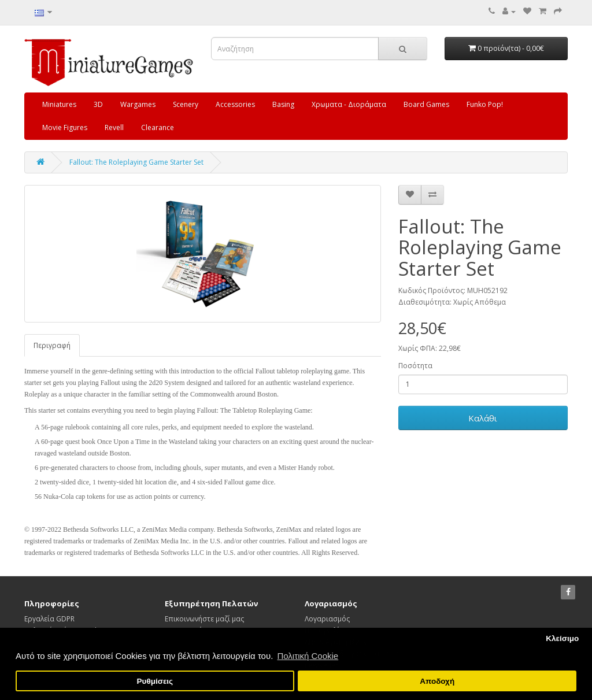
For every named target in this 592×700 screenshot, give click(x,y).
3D (98, 104)
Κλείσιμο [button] (562, 638)
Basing (283, 104)
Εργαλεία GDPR (49, 619)
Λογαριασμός (327, 619)
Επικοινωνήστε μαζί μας (204, 619)
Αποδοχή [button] (437, 681)
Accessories (235, 104)
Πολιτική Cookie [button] (308, 656)
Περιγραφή (52, 345)
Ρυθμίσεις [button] (155, 681)
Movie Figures (65, 127)
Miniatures (59, 104)
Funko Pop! (485, 104)
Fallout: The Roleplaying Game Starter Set (136, 162)
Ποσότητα (415, 366)
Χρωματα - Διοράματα (349, 104)
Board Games (426, 104)
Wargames (138, 104)
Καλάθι (483, 418)
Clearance (158, 127)
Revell (114, 127)
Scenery (186, 104)
